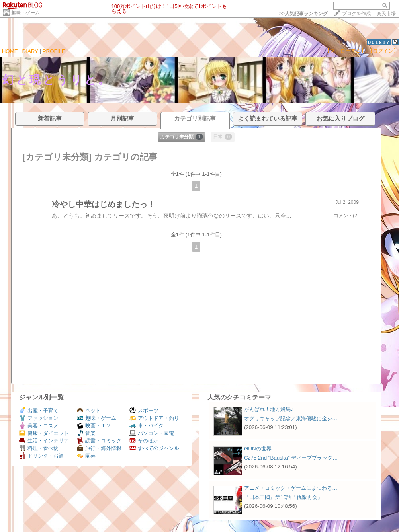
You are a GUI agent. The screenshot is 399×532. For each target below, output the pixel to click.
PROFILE (54, 51)
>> (303, 14)
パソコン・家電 (152, 433)
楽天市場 (386, 14)
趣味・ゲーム (25, 13)
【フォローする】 (345, 51)
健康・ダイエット (44, 433)
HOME (10, 51)
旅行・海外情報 (99, 448)
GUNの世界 (258, 449)
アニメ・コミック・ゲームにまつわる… (291, 488)
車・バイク (147, 426)
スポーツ (144, 410)
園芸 (86, 456)
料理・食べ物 (39, 448)
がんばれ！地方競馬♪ (269, 409)
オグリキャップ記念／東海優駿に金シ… (291, 418)
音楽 (86, 433)
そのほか (144, 441)
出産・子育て (39, 410)
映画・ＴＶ (94, 426)
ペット (89, 410)
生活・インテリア (44, 441)
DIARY (30, 51)
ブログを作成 (356, 14)
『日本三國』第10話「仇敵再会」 (283, 497)
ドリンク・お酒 (41, 456)
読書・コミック (99, 441)
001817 (379, 42)
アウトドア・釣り (154, 418)
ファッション (39, 418)
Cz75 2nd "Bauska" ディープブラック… (291, 458)
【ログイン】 (383, 51)
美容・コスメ (39, 426)
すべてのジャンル (154, 448)
